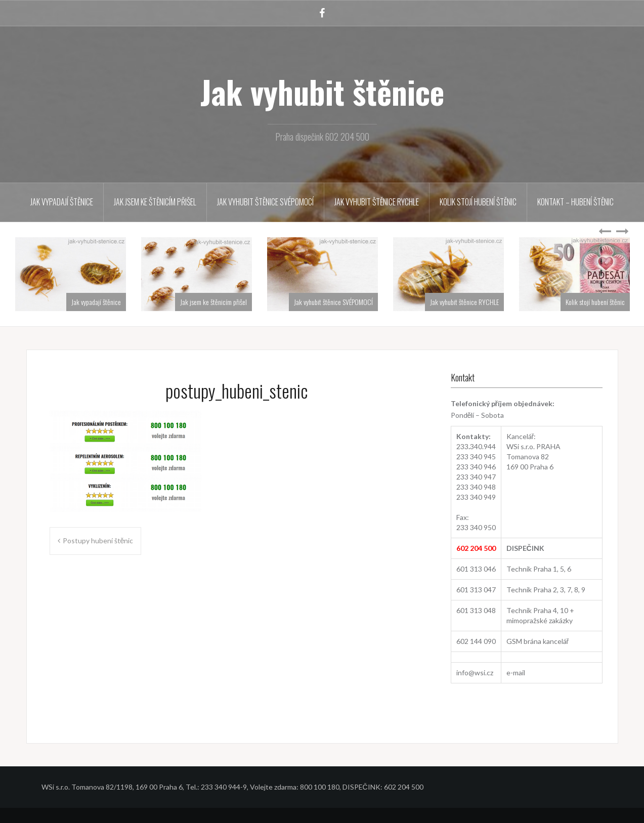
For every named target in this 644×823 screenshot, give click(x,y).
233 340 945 (476, 457)
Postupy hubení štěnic (98, 540)
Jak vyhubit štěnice (322, 92)
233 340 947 (476, 477)
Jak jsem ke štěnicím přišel (155, 202)
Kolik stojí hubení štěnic (478, 202)
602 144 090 (476, 641)
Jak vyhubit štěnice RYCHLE (377, 202)
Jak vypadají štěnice (62, 202)
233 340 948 (476, 487)
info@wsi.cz (475, 673)
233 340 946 (476, 467)
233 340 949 (476, 497)
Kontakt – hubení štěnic (575, 202)
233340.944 (476, 446)
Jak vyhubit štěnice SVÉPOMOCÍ (265, 202)
